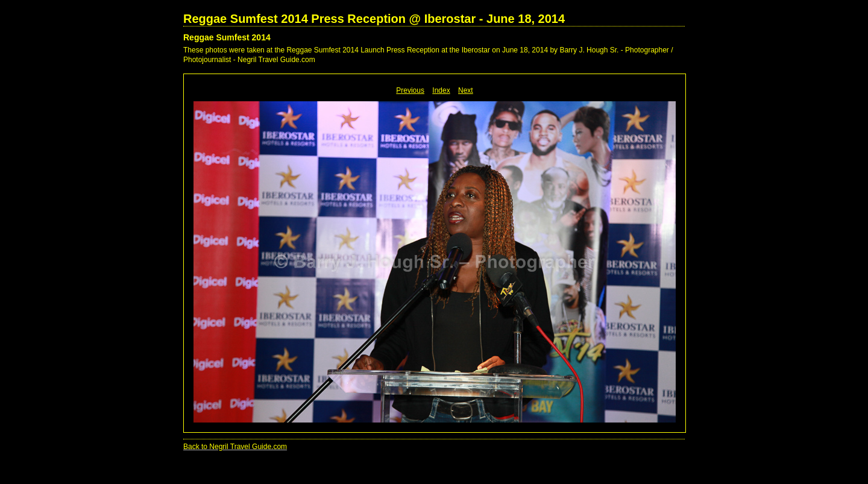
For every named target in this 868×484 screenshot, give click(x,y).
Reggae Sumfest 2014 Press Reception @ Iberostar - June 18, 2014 (374, 19)
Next (466, 90)
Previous (410, 90)
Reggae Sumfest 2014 (227, 37)
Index (441, 90)
